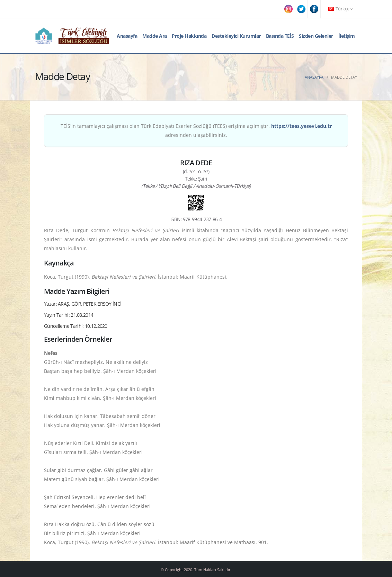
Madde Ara (155, 36)
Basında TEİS (280, 36)
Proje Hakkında (189, 36)
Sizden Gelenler (316, 36)
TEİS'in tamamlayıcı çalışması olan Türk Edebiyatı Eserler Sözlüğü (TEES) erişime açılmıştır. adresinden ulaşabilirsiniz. (196, 130)
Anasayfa (127, 36)
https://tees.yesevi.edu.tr (301, 126)
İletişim (347, 36)
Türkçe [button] (340, 9)
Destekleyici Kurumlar (236, 36)
